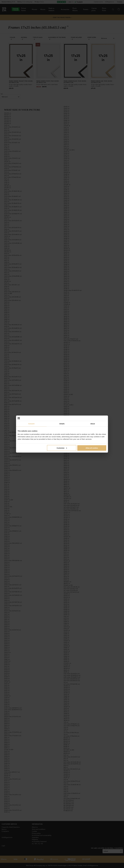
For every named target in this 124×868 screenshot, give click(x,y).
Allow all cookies (92, 448)
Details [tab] (62, 424)
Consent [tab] (31, 424)
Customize (62, 448)
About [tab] (93, 424)
